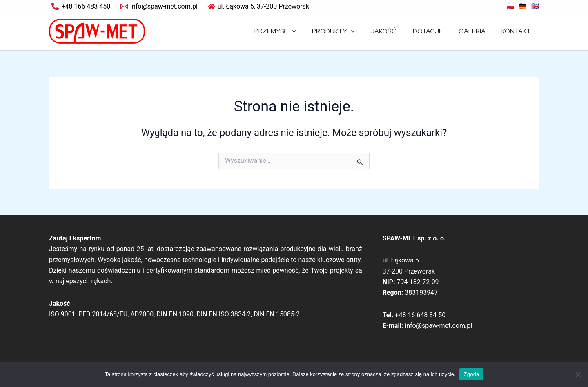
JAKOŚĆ (394, 31)
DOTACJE (435, 31)
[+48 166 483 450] (81, 7)
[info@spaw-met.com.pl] (159, 7)
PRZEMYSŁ (292, 31)
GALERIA (477, 31)
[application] (308, 31)
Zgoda (471, 374)
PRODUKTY (346, 31)
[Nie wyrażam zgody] (578, 374)
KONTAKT (518, 31)
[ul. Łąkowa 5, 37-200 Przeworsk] (258, 7)
